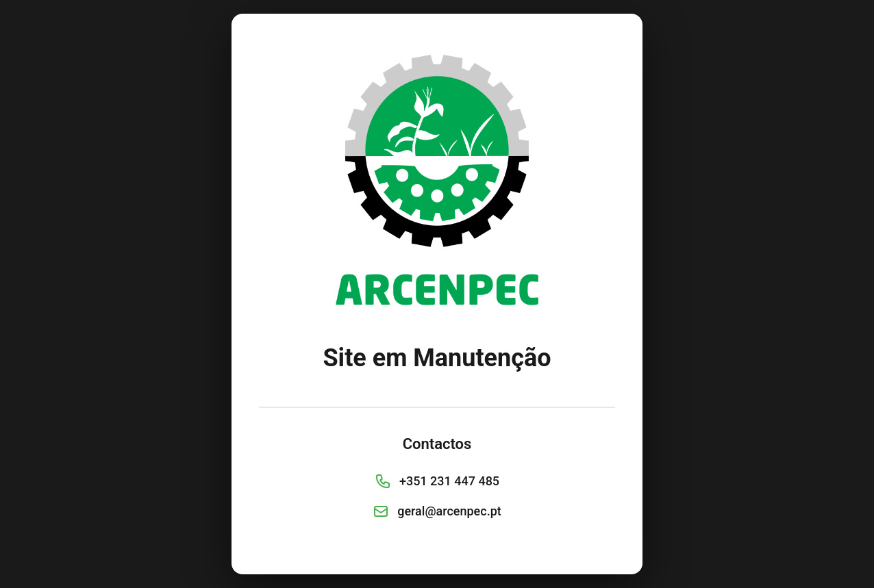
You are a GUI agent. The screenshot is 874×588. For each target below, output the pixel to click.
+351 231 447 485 (449, 481)
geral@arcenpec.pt (449, 511)
